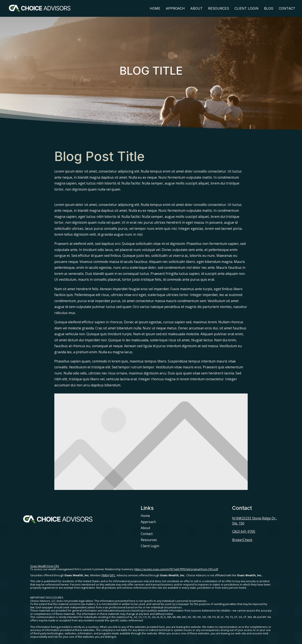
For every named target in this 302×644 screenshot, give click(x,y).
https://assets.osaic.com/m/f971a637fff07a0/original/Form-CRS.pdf (176, 569)
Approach (175, 9)
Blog (269, 9)
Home (155, 9)
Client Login (247, 9)
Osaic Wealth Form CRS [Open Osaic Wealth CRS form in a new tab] (45, 566)
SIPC (113, 575)
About (196, 9)
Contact (287, 9)
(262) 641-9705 (244, 531)
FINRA (105, 575)
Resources (219, 9)
